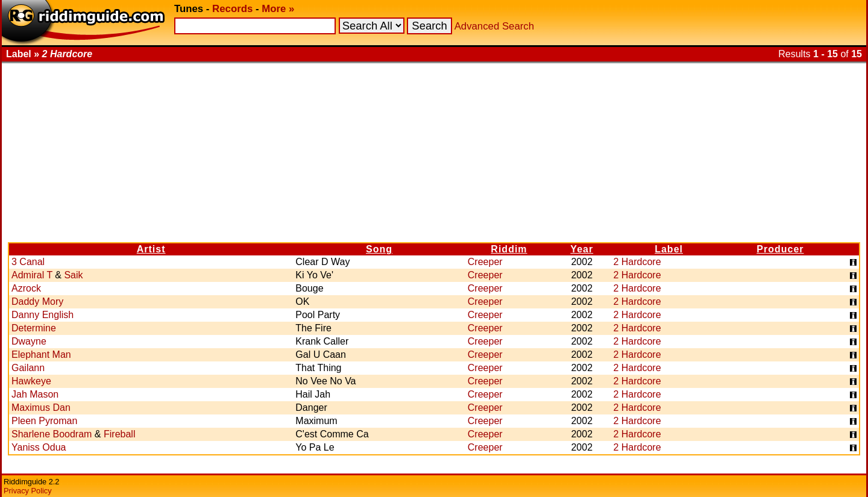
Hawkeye (31, 381)
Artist (151, 249)
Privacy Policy (28, 491)
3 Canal (28, 262)
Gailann (28, 368)
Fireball (119, 434)
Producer (780, 249)
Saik (73, 275)
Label (669, 249)
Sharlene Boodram (52, 434)
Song (379, 249)
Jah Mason (35, 394)
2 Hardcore (637, 262)
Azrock (26, 288)
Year (582, 249)
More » (278, 9)
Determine (34, 328)
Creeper (485, 262)
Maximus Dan (41, 408)
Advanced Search (494, 26)
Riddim (509, 249)
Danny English (42, 315)
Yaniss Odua (39, 447)
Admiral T (32, 275)
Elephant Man (41, 355)
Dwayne (29, 341)
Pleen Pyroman (44, 421)
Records (232, 9)
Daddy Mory (37, 302)
